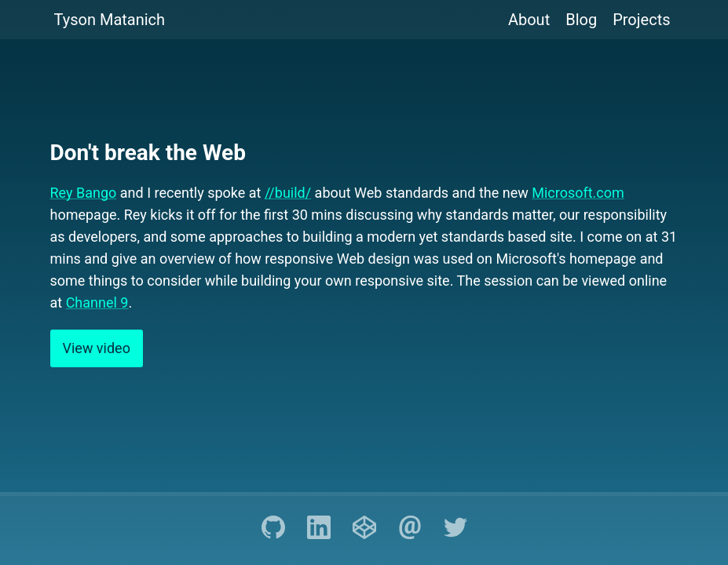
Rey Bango (84, 193)
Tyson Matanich (110, 20)
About (529, 20)
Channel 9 (97, 303)
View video (97, 348)
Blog (581, 20)
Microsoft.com (578, 193)
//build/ (288, 193)
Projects (641, 20)
